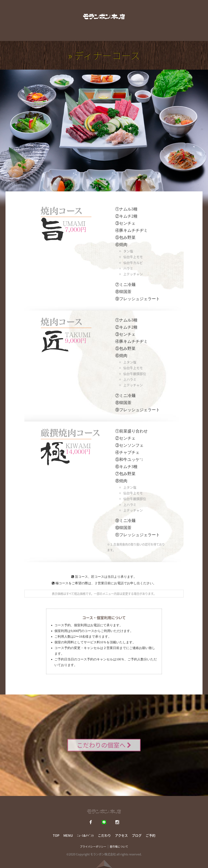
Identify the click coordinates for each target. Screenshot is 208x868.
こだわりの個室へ (104, 745)
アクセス (134, 36)
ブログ (156, 36)
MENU (68, 835)
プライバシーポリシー (93, 846)
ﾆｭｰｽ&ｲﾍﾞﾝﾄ (85, 835)
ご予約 (151, 835)
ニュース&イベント (77, 36)
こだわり (111, 36)
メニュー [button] (40, 36)
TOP (19, 36)
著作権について (119, 846)
